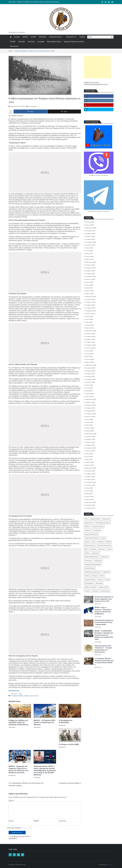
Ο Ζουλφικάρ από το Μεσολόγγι (66, 721)
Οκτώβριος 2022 (90, 342)
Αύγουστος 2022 (90, 348)
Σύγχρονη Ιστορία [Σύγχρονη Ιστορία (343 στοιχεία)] (90, 580)
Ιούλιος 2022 (89, 351)
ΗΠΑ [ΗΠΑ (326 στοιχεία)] (86, 549)
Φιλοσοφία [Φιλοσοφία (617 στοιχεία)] (99, 583)
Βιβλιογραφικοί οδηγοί (54, 42)
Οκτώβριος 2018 (90, 479)
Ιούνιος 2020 (89, 422)
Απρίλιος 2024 (90, 291)
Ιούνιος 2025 (89, 251)
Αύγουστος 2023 (90, 314)
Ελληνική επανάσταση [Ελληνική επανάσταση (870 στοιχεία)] (104, 545)
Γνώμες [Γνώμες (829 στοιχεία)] (103, 538)
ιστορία (31, 696)
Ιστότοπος (62, 821)
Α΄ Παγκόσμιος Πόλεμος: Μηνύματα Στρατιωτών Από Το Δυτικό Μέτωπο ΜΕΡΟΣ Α (104, 662)
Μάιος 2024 (89, 288)
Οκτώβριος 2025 (90, 239)
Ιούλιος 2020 (89, 419)
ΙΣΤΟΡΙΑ (33, 37)
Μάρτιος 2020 (90, 431)
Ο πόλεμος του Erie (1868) (69, 744)
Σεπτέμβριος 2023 (91, 311)
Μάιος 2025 (89, 254)
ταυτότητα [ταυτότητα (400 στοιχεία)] (95, 591)
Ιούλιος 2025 (89, 248)
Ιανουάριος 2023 (90, 334)
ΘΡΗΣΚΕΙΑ (43, 37)
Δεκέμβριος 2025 (90, 234)
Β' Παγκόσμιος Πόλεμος (17, 696)
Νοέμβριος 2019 (90, 442)
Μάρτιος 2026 (90, 225)
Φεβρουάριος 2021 (91, 399)
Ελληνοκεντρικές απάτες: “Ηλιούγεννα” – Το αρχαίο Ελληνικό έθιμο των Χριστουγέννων (103, 649)
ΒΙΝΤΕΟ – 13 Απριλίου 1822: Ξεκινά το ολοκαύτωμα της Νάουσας (45, 722)
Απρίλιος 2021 (90, 394)
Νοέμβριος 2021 (90, 374)
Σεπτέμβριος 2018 (91, 482)
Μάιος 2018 (89, 494)
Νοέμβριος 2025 (90, 236)
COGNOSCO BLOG (55, 37)
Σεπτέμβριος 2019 (91, 448)
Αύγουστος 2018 (90, 485)
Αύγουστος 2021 (90, 382)
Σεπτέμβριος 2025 (91, 242)
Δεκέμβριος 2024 (90, 268)
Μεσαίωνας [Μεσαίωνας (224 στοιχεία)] (88, 561)
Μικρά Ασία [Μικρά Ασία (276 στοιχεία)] (98, 561)
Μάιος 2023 (89, 322)
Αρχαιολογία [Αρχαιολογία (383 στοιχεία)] (106, 519)
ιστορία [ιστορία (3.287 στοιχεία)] (87, 591)
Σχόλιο (12, 801)
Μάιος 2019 (89, 459)
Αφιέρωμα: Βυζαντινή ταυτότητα (74, 42)
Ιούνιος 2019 (89, 457)
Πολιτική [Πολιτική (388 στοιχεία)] (95, 576)
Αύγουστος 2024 (90, 279)
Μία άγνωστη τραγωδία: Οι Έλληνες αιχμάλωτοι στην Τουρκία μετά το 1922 (104, 599)
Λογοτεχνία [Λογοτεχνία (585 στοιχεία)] (96, 553)
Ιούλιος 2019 (89, 454)
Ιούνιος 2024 (89, 285)
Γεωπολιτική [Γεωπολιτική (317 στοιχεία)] (97, 530)
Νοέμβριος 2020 (90, 408)
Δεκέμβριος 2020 (90, 405)
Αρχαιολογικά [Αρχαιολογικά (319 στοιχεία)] (89, 523)
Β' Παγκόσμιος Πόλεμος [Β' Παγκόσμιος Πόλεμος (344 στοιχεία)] (103, 523)
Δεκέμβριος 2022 (90, 336)
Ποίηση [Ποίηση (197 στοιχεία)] (87, 576)
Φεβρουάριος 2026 (91, 228)
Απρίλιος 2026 (90, 222)
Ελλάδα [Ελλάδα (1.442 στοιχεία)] (109, 542)
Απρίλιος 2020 (90, 428)
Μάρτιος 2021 (90, 397)
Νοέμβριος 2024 (90, 271)
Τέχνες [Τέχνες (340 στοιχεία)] (100, 580)
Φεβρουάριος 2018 (91, 502)
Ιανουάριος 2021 (90, 402)
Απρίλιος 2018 (90, 497)
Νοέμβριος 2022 (90, 339)
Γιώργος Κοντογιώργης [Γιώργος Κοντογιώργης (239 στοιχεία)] (91, 538)
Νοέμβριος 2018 (90, 477)
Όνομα (11, 821)
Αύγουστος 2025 (90, 245)
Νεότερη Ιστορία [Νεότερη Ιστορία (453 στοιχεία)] (90, 568)
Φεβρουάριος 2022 (91, 365)
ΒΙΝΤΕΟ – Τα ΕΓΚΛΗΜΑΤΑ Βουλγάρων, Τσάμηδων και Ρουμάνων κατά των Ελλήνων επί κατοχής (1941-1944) (104, 635)
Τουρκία (36, 696)
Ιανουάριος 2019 (90, 471)
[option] (44, 2)
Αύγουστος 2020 (90, 417)
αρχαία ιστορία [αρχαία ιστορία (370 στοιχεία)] (104, 587)
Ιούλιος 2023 (89, 316)
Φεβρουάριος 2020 (91, 434)
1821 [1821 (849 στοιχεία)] (86, 519)
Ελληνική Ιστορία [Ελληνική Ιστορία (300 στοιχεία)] (90, 545)
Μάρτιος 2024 (90, 294)
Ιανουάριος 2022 (90, 368)
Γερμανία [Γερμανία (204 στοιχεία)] (88, 530)
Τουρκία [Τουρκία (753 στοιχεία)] (107, 580)
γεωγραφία (41, 42)
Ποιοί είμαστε (14, 46)
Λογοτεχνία (31, 42)
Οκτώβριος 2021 (90, 377)
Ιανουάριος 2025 (90, 265)
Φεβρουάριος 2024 (91, 296)
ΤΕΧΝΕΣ (13, 42)
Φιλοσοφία (22, 42)
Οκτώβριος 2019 (90, 445)
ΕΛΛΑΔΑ (17, 37)
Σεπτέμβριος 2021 (91, 379)
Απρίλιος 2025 (90, 256)
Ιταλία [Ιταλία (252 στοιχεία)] (110, 549)
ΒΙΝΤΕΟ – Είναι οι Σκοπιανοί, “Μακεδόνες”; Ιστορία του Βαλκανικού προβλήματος (103, 611)
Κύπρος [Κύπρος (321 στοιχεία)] (87, 553)
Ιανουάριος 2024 (90, 299)
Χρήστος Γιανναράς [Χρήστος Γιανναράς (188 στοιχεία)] (91, 587)
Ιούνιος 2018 (89, 491)
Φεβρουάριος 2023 (91, 331)
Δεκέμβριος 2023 (90, 302)
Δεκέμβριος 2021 (90, 371)
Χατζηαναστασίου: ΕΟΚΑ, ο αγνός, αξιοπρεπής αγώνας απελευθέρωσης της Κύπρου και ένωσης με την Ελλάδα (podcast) (45, 771)
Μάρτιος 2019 (90, 465)
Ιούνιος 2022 (89, 354)
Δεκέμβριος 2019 (90, 439)
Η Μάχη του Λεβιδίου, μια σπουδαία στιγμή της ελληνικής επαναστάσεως (38, 2)
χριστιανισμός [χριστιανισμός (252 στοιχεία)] (105, 591)
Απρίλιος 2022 (90, 359)
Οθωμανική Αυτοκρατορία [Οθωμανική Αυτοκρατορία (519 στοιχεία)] (93, 572)
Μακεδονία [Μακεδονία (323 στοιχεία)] (105, 557)
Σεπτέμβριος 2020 (91, 414)
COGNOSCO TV (71, 37)
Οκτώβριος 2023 (90, 308)
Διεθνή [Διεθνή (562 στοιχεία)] (87, 542)
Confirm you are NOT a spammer (20, 838)
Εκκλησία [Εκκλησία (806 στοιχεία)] (101, 542)
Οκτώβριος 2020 (90, 411)
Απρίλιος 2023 (90, 325)
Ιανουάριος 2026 (90, 231)
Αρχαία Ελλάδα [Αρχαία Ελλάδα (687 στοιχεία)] (95, 519)
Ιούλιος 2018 (89, 488)
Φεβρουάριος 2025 (91, 262)
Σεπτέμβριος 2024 (91, 276)
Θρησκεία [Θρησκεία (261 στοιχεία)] (102, 549)
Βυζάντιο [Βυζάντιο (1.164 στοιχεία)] (87, 526)
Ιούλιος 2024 (89, 282)
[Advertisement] (97, 67)
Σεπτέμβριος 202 (90, 508)
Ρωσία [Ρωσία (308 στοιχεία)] (102, 576)
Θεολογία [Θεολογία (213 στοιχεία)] (93, 549)
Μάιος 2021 (89, 391)
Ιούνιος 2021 (89, 388)
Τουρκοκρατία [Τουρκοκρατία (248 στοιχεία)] (89, 583)
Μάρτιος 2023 (90, 328)
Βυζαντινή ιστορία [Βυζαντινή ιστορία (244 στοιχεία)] (98, 526)
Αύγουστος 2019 (90, 451)
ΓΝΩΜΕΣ (82, 37)
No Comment (32, 106)
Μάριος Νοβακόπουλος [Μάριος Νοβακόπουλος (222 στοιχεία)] (92, 557)
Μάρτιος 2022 (90, 362)
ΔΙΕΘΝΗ (25, 37)
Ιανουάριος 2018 (90, 505)
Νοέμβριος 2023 (90, 305)
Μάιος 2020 (89, 425)
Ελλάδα (26, 696)
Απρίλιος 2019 (90, 462)
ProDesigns (110, 865)
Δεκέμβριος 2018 (90, 474)
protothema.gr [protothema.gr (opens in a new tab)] (14, 691)
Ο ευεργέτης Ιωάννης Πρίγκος (69, 783)
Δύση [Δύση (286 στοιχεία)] (93, 542)
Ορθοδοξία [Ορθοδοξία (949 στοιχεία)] (106, 572)
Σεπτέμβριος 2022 (91, 345)
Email (36, 821)
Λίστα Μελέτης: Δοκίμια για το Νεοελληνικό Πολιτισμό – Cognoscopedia (104, 622)
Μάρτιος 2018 (90, 499)
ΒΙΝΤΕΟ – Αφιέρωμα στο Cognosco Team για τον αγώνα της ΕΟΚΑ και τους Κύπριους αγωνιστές (19, 769)
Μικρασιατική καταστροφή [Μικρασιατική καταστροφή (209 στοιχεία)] (93, 564)
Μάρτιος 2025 (90, 259)
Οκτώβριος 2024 (90, 274)
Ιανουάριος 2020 (90, 437)
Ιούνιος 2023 (89, 319)
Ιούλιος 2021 (89, 385)
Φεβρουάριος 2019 (91, 468)
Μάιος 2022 (89, 356)
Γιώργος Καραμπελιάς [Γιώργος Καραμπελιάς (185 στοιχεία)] (91, 534)
